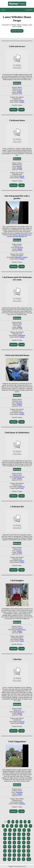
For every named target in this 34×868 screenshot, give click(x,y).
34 (10, 843)
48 (19, 851)
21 (5, 834)
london (22, 641)
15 (5, 830)
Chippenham (21, 335)
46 (10, 851)
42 (19, 847)
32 (28, 838)
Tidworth (19, 166)
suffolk (22, 723)
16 (10, 830)
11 (16, 826)
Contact (21, 110)
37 (24, 843)
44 (28, 847)
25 (24, 834)
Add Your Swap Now (17, 31)
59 (14, 859)
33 (5, 843)
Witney (21, 802)
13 (26, 826)
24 (19, 834)
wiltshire (19, 92)
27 (5, 838)
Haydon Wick (19, 247)
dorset (22, 488)
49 (24, 851)
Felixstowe (21, 721)
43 (24, 847)
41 (14, 847)
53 (14, 855)
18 (19, 830)
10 (12, 826)
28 (10, 838)
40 (10, 847)
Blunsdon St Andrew (21, 257)
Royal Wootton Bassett (19, 630)
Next (29, 859)
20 (29, 830)
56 (28, 855)
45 (5, 851)
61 (23, 859)
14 (30, 826)
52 (10, 855)
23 (14, 834)
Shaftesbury (21, 487)
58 (9, 859)
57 (5, 859)
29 (14, 838)
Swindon (19, 91)
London (21, 639)
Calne (19, 326)
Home (3, 10)
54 (19, 855)
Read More (13, 110)
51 (5, 855)
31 (24, 838)
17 (15, 830)
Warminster (19, 403)
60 (19, 859)
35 (14, 843)
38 (28, 843)
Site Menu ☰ (29, 10)
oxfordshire (22, 804)
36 (19, 843)
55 (24, 855)
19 (24, 830)
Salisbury (19, 551)
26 (28, 834)
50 (28, 851)
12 (21, 826)
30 (19, 838)
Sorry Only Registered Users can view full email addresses (19, 236)
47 (14, 851)
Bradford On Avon (19, 477)
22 (10, 834)
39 (5, 847)
